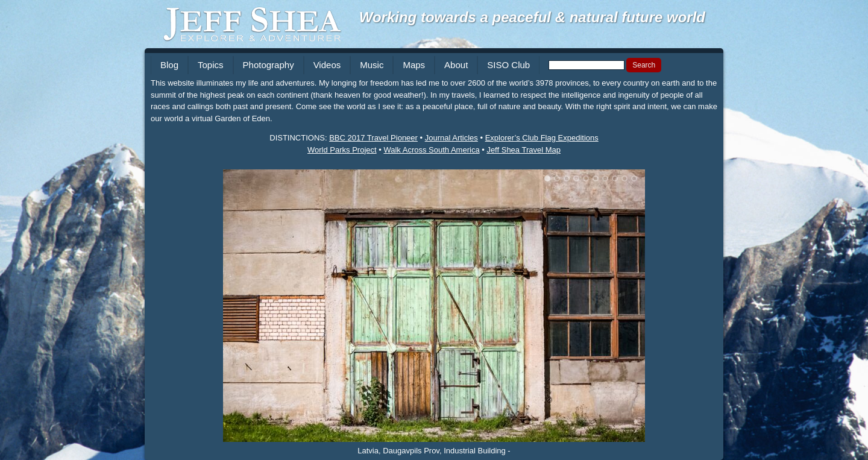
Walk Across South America (431, 150)
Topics (211, 65)
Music (372, 65)
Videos (327, 65)
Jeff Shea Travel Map (524, 150)
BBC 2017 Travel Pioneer (373, 138)
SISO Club (508, 65)
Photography (269, 65)
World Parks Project (342, 150)
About (456, 65)
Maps (414, 65)
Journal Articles (451, 138)
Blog (169, 65)
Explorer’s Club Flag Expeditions (542, 138)
